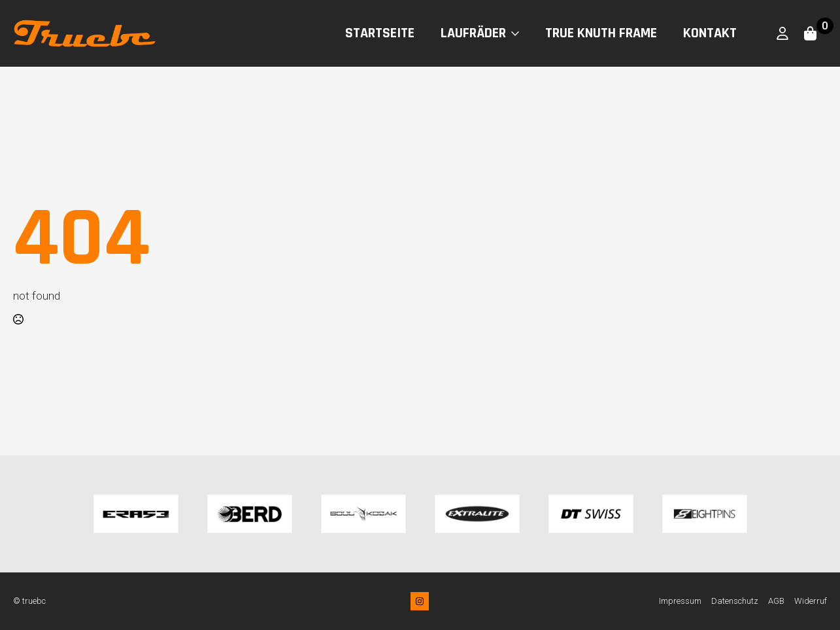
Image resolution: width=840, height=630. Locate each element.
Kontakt (710, 33)
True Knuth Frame (601, 33)
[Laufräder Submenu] (519, 33)
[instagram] (420, 601)
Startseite (380, 33)
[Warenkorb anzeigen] (811, 33)
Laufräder (473, 33)
